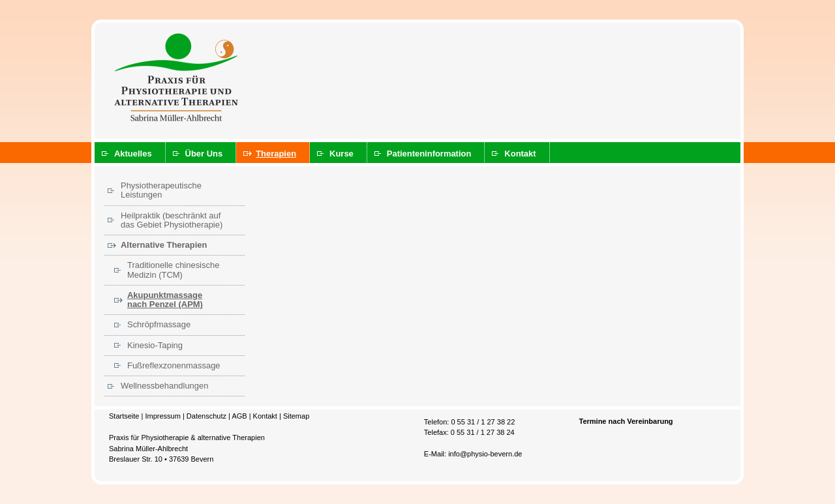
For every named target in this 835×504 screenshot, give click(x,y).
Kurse (342, 154)
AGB (239, 416)
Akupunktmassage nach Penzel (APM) (165, 300)
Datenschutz (206, 416)
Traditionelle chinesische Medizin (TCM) (173, 270)
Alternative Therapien (164, 245)
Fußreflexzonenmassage (174, 365)
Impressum (162, 416)
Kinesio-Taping (155, 345)
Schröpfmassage (159, 324)
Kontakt (520, 154)
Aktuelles (133, 154)
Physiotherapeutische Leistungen (161, 190)
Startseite (124, 416)
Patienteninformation (429, 154)
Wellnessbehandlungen (164, 386)
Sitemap (296, 416)
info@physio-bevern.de (485, 454)
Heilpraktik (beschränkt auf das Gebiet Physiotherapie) (172, 220)
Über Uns (204, 154)
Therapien (276, 154)
